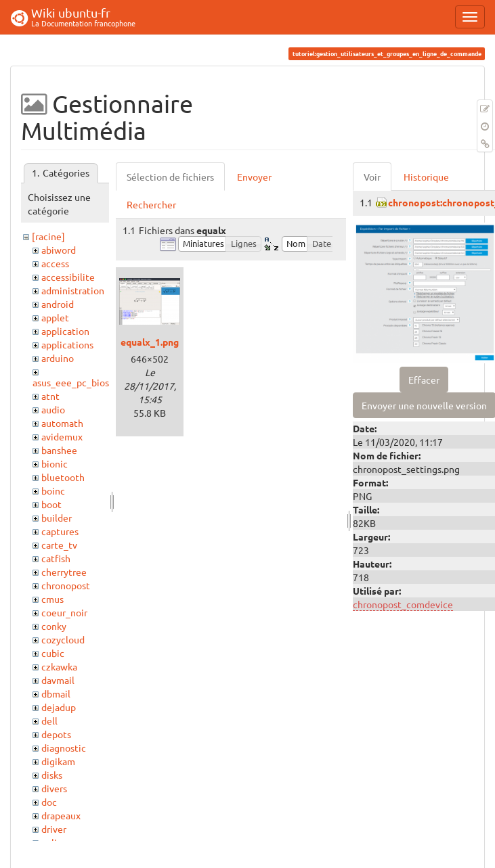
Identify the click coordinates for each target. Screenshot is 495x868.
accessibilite (68, 277)
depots (56, 734)
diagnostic (64, 748)
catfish (56, 558)
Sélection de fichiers (170, 177)
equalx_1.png (150, 342)
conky (54, 626)
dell (49, 721)
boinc (53, 490)
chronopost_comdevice (403, 604)
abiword (59, 250)
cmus (52, 599)
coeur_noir (64, 612)
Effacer (424, 380)
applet (55, 317)
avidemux (62, 436)
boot (51, 504)
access (55, 263)
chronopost (66, 585)
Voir (372, 177)
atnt (50, 396)
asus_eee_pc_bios (71, 382)
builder (57, 518)
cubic (53, 653)
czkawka (59, 666)
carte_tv (59, 545)
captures (60, 531)
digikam (58, 761)
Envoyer (254, 177)
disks (52, 775)
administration (73, 290)
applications (67, 344)
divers (54, 788)
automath (62, 423)
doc (49, 802)
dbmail (56, 693)
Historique (426, 177)
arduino (58, 358)
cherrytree (64, 572)
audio (53, 409)
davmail (58, 680)
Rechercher (151, 204)
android (58, 304)
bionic (55, 463)
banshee (59, 450)
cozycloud (63, 639)
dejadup (59, 707)
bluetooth (63, 477)
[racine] (48, 236)
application (65, 331)
